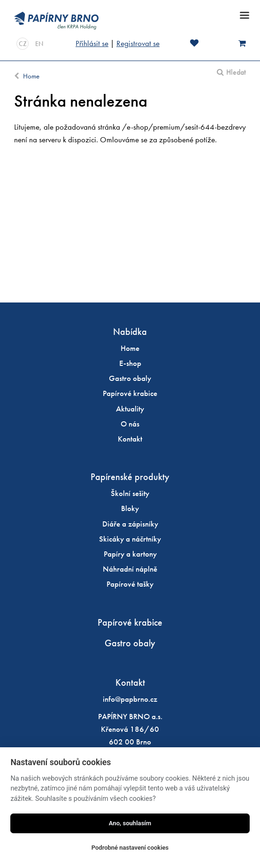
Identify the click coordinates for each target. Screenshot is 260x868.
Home (31, 76)
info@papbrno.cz (130, 699)
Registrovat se (138, 43)
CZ (23, 44)
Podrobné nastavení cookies (130, 848)
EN (39, 44)
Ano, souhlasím (130, 823)
